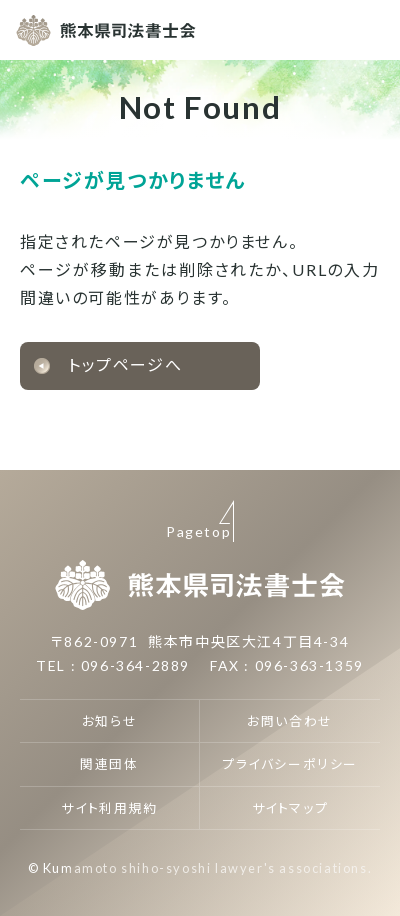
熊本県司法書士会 (106, 30)
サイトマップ (290, 808)
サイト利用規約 (109, 808)
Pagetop (198, 531)
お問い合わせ (290, 721)
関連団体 (109, 764)
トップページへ (125, 364)
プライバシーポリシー (290, 764)
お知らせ (109, 721)
